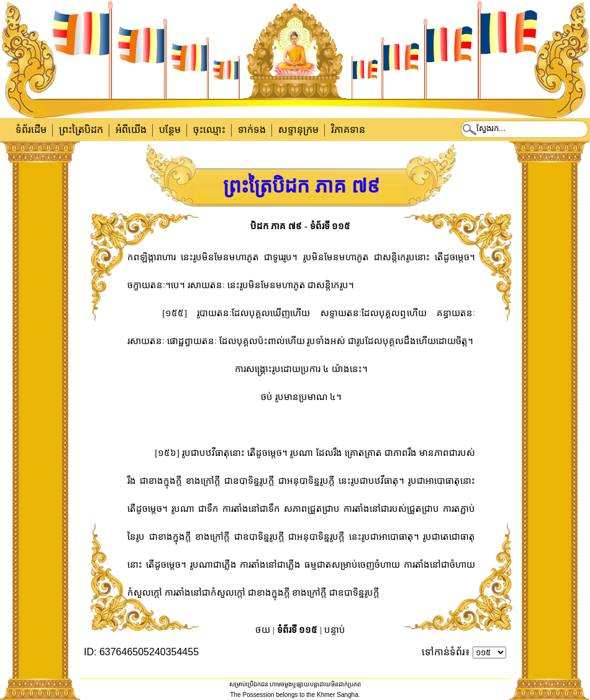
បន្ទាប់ (335, 630)
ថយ (263, 630)
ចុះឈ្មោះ (209, 130)
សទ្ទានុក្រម (298, 130)
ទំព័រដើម (31, 130)
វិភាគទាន (348, 130)
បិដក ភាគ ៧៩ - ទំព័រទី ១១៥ (301, 226)
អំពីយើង (131, 130)
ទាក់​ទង (252, 130)
